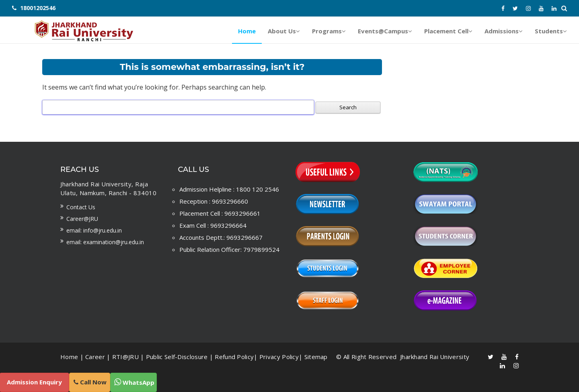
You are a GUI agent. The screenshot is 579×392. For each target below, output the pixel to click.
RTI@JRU (125, 357)
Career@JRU (82, 219)
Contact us (81, 207)
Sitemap (316, 357)
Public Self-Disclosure (177, 357)
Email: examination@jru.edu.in (105, 242)
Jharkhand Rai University (434, 357)
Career (95, 357)
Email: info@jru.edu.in (94, 230)
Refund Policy (234, 357)
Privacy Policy (279, 357)
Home (69, 357)
